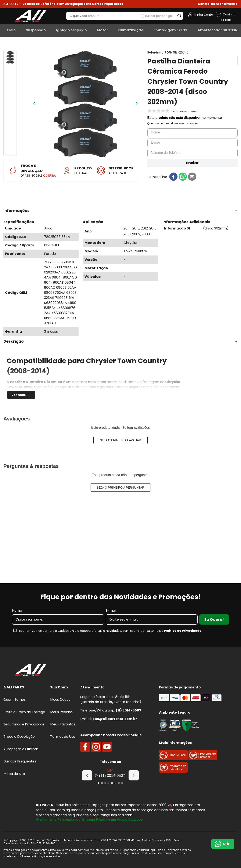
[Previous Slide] (87, 775)
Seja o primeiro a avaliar (120, 440)
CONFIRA (49, 176)
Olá (226, 844)
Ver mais (19, 395)
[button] (218, 4)
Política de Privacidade (183, 631)
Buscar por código (159, 16)
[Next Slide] (134, 775)
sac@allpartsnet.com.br (115, 719)
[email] (192, 177)
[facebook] (173, 177)
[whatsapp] (183, 177)
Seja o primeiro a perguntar (121, 488)
